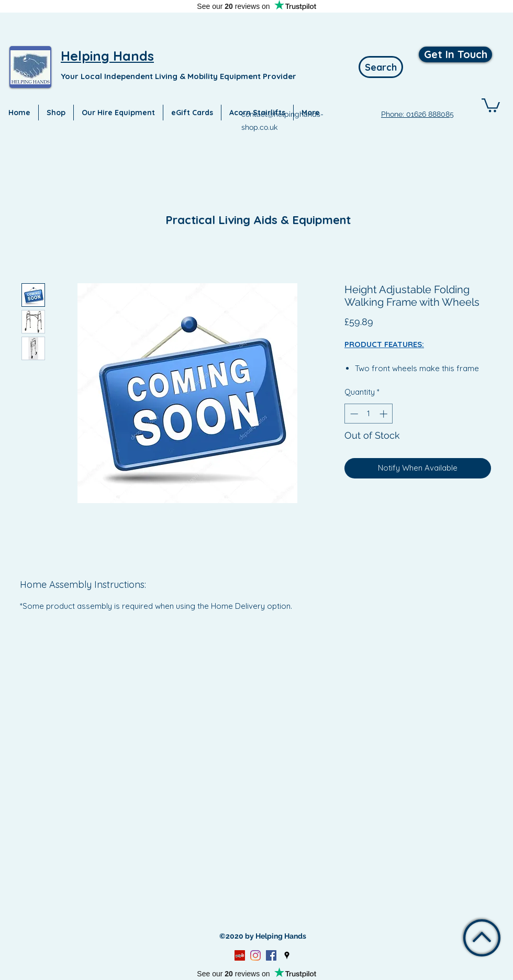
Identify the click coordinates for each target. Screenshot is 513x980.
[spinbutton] (369, 414)
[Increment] (384, 414)
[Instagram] (255, 955)
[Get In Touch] (455, 54)
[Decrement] (353, 414)
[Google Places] (287, 955)
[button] (491, 104)
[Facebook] (271, 955)
